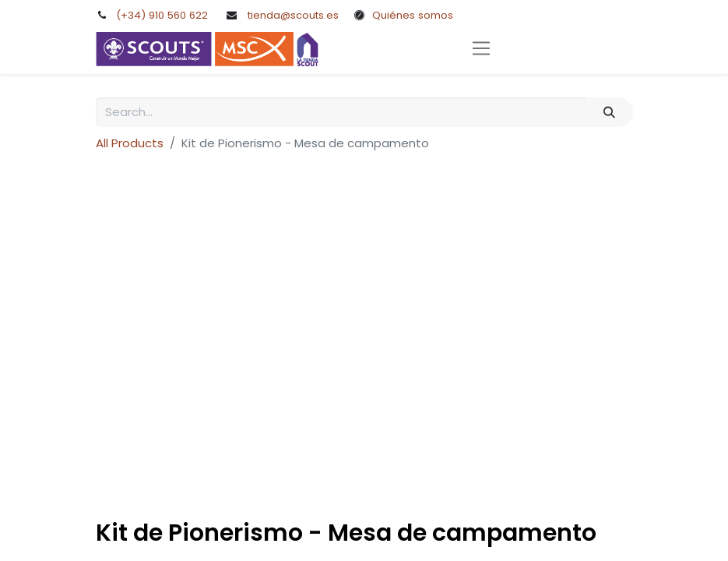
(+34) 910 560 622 (162, 15)
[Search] (609, 113)
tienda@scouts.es (293, 15)
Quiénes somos (413, 15)
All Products (130, 143)
